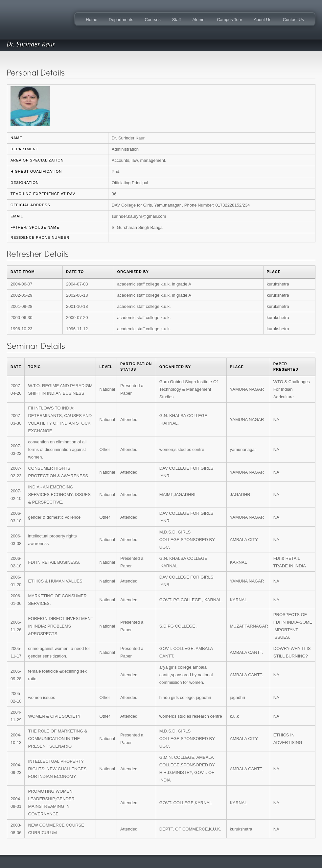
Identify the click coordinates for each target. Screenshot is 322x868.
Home (92, 20)
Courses (152, 20)
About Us (262, 20)
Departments (121, 20)
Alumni (199, 20)
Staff (177, 20)
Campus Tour (230, 20)
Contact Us (293, 20)
